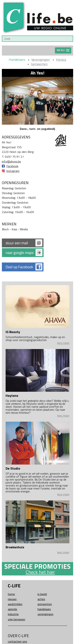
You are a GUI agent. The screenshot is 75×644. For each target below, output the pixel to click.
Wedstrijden (15, 604)
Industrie (13, 614)
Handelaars (17, 60)
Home (11, 594)
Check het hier (40, 572)
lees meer (63, 343)
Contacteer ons (17, 641)
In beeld (42, 594)
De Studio (13, 468)
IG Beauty (13, 332)
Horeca (61, 60)
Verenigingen (41, 60)
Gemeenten (39, 64)
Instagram (13, 171)
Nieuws (12, 599)
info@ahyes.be (11, 161)
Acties (41, 599)
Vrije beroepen (17, 619)
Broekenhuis (15, 547)
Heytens (12, 396)
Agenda (12, 609)
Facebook (12, 166)
